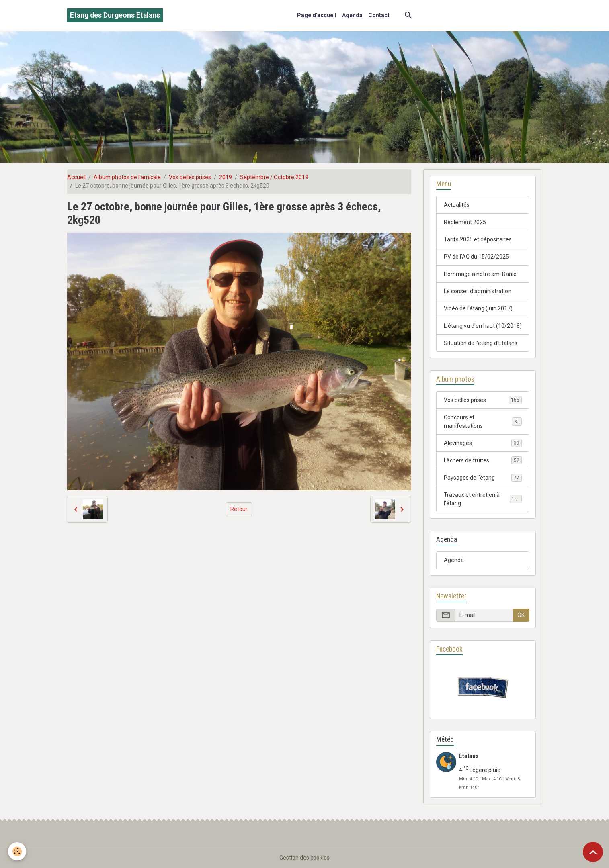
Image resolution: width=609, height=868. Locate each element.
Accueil (76, 177)
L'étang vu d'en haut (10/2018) (483, 326)
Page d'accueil (317, 15)
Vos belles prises (190, 177)
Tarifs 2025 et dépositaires (478, 239)
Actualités (457, 205)
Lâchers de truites (483, 460)
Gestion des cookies (304, 858)
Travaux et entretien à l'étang (483, 499)
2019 (226, 177)
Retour (239, 509)
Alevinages (483, 443)
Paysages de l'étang (483, 478)
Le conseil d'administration (478, 291)
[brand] (115, 15)
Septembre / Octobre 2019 (274, 177)
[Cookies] (17, 851)
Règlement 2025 (465, 222)
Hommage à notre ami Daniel (481, 274)
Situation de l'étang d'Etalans (481, 343)
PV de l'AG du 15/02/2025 (476, 257)
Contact (379, 15)
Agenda (352, 15)
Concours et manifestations (483, 422)
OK (521, 615)
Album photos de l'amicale (127, 177)
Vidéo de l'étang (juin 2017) (478, 308)
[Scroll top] (593, 852)
